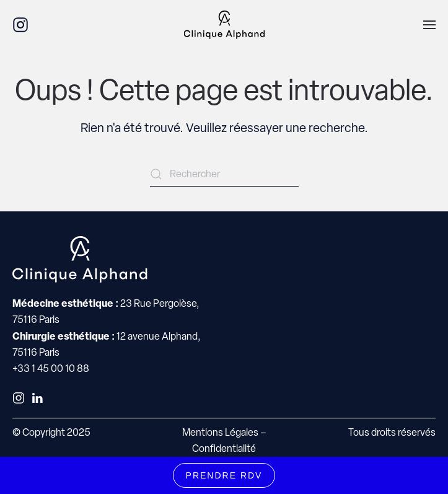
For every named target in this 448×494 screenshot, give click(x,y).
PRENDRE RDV (224, 475)
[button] (429, 25)
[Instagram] (20, 24)
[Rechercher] (224, 174)
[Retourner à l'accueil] (224, 25)
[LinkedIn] (37, 397)
